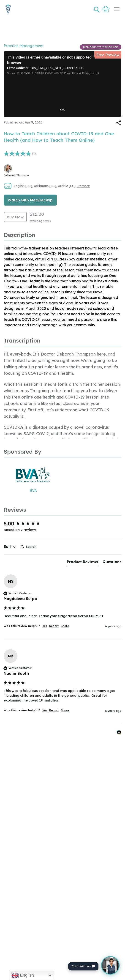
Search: (19, 542)
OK (62, 110)
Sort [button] (10, 546)
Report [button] (54, 626)
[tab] (82, 563)
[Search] (37, 547)
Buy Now (15, 217)
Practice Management (24, 46)
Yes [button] (45, 626)
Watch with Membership (30, 200)
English (23, 975)
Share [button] (65, 626)
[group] (62, 524)
